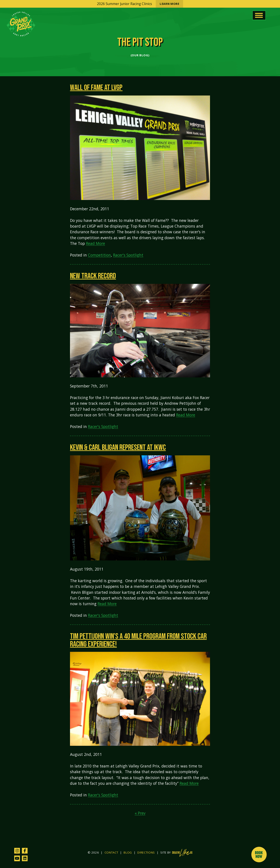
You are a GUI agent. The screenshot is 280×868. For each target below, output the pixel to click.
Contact (111, 853)
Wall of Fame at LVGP (96, 88)
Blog (128, 853)
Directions (146, 853)
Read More (95, 243)
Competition (99, 255)
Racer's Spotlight (128, 255)
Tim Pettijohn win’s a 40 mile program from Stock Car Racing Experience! (138, 640)
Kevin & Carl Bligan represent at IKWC (118, 448)
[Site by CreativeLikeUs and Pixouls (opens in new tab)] (182, 853)
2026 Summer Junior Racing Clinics (140, 4)
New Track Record (93, 276)
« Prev (140, 813)
